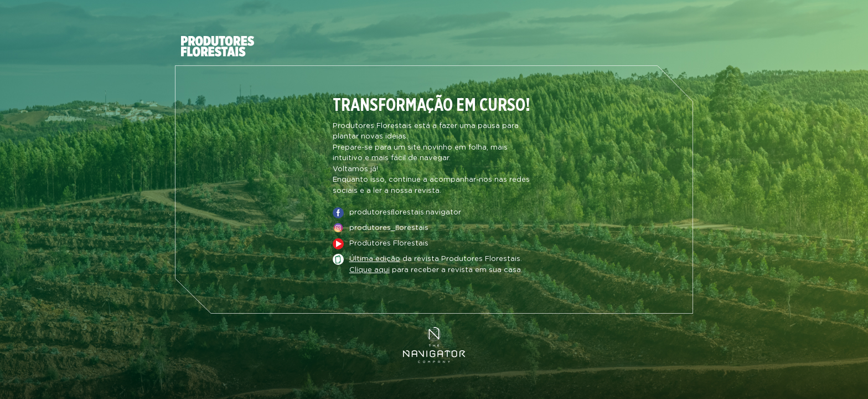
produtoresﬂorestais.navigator (405, 213)
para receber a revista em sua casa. (436, 270)
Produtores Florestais (389, 244)
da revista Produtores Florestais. (436, 259)
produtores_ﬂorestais (389, 228)
